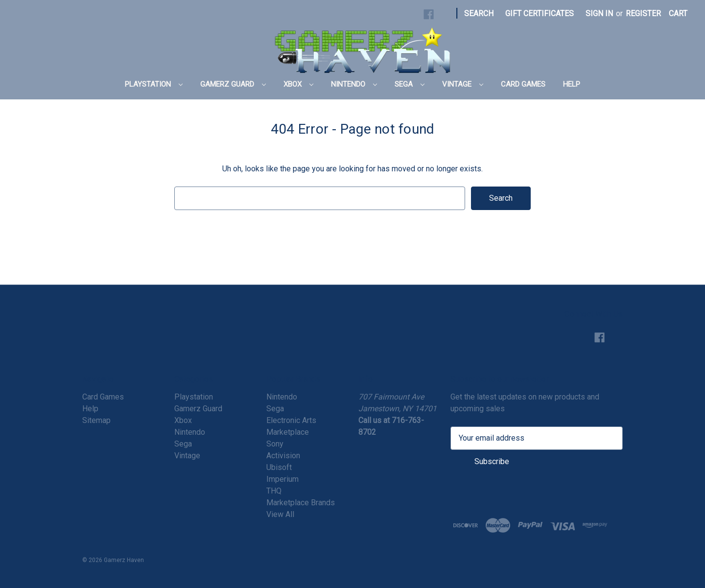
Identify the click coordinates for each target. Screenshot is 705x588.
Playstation (154, 84)
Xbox (298, 84)
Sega (410, 84)
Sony (275, 444)
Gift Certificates (540, 13)
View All (280, 514)
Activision (283, 456)
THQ (274, 491)
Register (643, 13)
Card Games (523, 84)
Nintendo (354, 84)
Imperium (282, 479)
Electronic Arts (291, 420)
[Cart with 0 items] (678, 14)
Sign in (599, 13)
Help (572, 84)
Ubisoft (279, 467)
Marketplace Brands (301, 503)
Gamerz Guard (233, 84)
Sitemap (96, 420)
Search (479, 13)
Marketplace (288, 432)
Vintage (463, 84)
